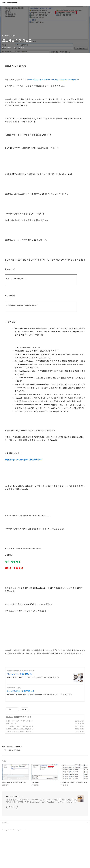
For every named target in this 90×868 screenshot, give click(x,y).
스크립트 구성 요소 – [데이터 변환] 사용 (18, 764)
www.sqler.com (48, 80)
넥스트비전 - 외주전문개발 (20, 707)
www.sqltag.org (34, 80)
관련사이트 (6, 855)
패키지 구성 (10, 756)
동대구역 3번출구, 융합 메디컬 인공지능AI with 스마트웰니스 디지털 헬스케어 (40, 727)
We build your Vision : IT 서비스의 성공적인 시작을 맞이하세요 (33, 710)
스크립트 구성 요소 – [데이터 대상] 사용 (18, 762)
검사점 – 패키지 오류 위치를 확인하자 (18, 754)
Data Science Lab (10, 3)
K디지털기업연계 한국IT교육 (21, 724)
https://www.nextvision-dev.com (19, 704)
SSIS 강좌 (17, 750)
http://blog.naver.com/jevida (67, 80)
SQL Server (9, 750)
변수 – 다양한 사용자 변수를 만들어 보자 (19, 759)
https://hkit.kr (12, 721)
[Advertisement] (45, 681)
